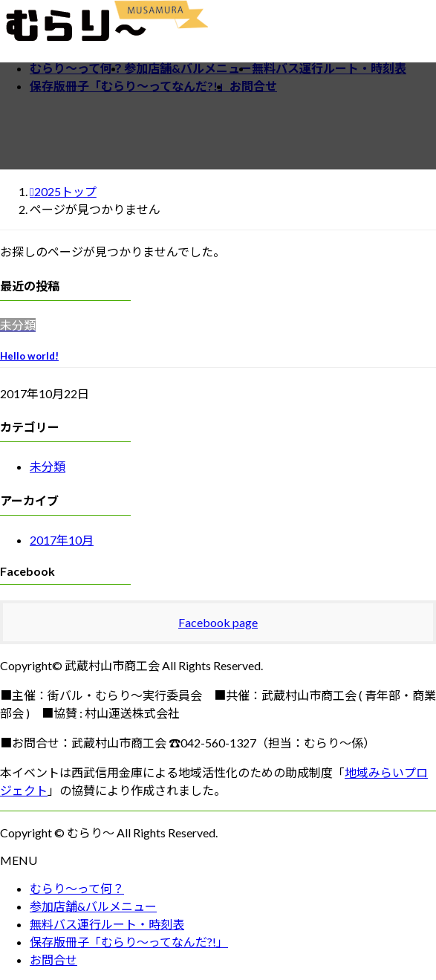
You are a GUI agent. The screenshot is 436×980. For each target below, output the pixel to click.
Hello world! (29, 356)
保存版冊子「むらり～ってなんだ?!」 (129, 942)
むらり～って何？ (77, 888)
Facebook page (218, 622)
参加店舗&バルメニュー (93, 906)
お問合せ (53, 960)
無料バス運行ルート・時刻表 (107, 924)
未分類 (48, 466)
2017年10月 (62, 540)
